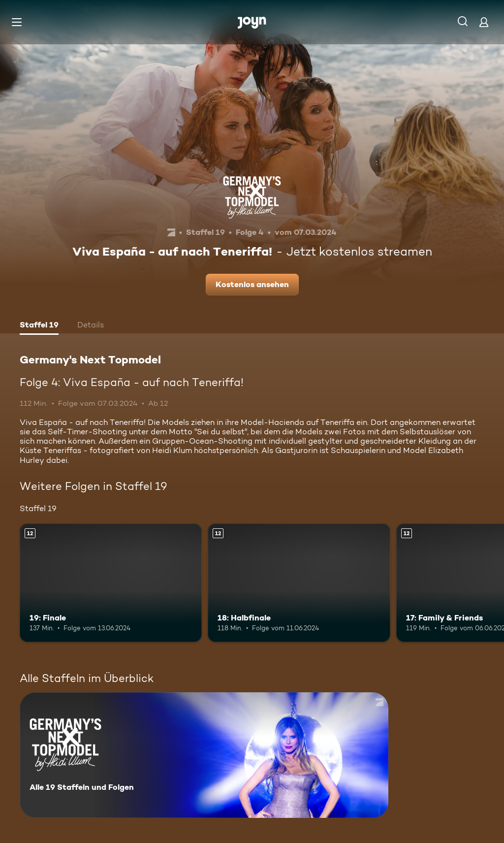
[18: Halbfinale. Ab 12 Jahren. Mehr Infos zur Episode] (299, 583)
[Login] (484, 22)
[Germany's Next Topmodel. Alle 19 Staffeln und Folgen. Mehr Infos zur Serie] (204, 755)
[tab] (39, 326)
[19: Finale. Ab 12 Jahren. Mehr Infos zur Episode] (111, 583)
